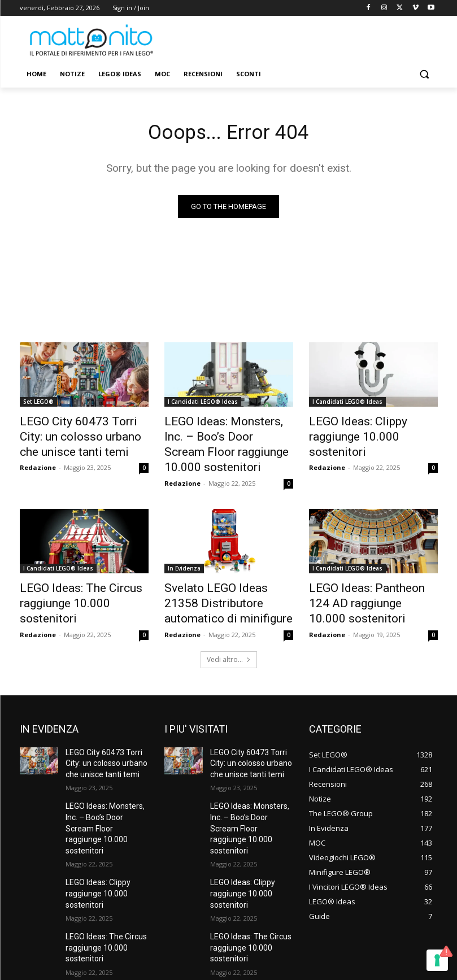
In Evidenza (184, 546)
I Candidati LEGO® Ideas (203, 404)
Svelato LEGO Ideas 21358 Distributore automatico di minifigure (221, 577)
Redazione (38, 461)
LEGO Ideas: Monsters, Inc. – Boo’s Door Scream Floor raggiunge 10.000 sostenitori (227, 435)
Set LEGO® (38, 404)
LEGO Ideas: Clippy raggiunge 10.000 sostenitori (371, 429)
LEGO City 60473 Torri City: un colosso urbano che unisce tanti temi (84, 435)
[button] (425, 74)
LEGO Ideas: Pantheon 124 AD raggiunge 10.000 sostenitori (373, 571)
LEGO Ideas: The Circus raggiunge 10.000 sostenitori (82, 571)
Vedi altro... (229, 629)
